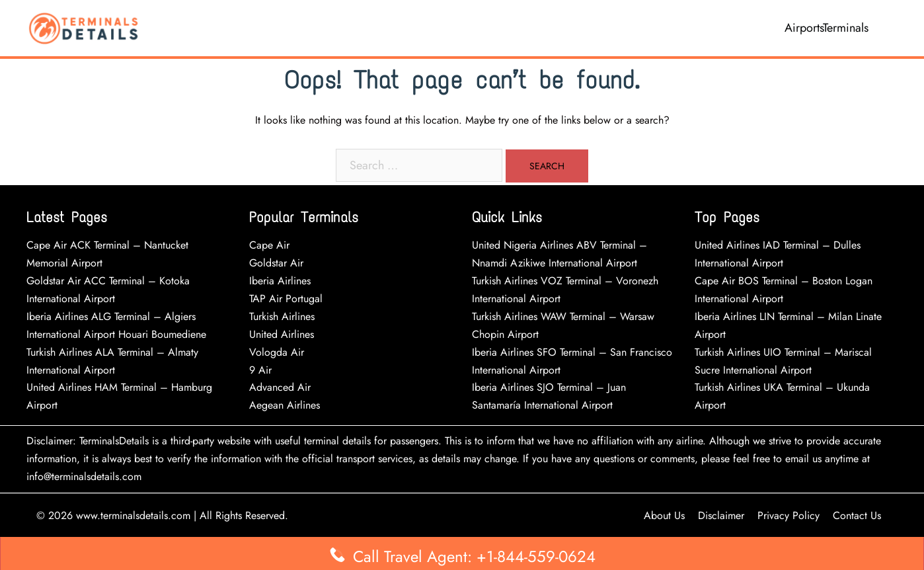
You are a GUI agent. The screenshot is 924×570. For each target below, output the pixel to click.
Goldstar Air (276, 263)
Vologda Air (277, 352)
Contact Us (857, 515)
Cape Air (269, 245)
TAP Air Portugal (286, 299)
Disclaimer (721, 515)
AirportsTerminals (827, 28)
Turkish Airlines (282, 316)
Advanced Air (282, 387)
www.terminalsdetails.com (133, 515)
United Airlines (282, 334)
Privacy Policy (789, 515)
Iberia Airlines (280, 281)
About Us (664, 515)
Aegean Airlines (285, 405)
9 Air (260, 370)
